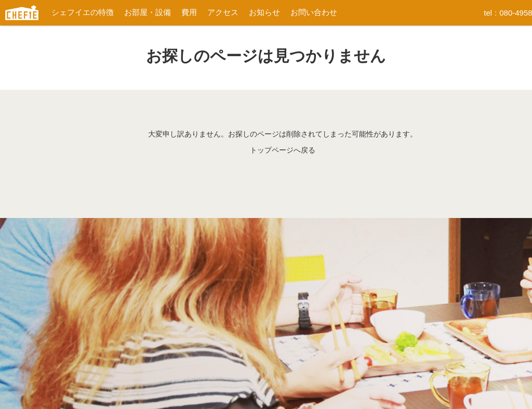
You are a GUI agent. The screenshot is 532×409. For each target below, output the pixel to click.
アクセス (223, 12)
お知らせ (264, 12)
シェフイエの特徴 (83, 12)
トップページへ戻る (283, 150)
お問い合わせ (314, 12)
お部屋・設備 (148, 12)
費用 (189, 12)
